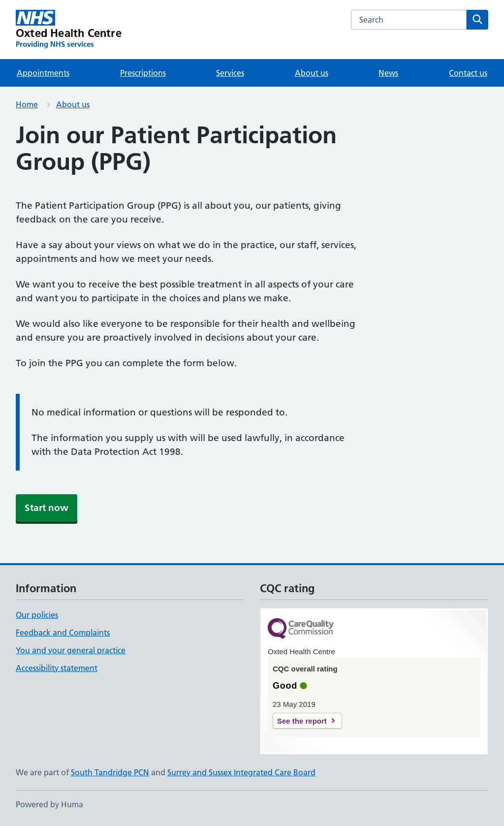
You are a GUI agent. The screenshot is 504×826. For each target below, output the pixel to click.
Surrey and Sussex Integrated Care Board (241, 772)
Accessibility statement (57, 668)
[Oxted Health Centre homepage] (69, 30)
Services (230, 73)
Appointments (43, 73)
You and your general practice (71, 650)
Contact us (468, 73)
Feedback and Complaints (63, 633)
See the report (302, 721)
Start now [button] (47, 508)
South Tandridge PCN (110, 772)
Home (27, 104)
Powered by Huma (49, 804)
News (388, 73)
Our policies (37, 615)
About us (312, 73)
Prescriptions (143, 73)
